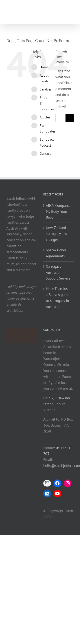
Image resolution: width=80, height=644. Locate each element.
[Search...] (60, 118)
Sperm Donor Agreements (56, 253)
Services (46, 89)
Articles (45, 117)
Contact (45, 153)
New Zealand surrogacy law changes (57, 234)
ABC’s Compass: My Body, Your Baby (58, 211)
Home (44, 67)
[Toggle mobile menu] (73, 16)
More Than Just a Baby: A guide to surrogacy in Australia (58, 298)
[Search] (70, 118)
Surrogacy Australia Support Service (58, 272)
